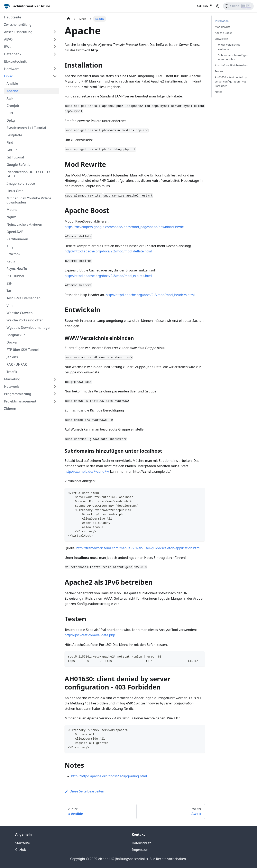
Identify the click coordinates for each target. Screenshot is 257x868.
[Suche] (238, 6)
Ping (10, 246)
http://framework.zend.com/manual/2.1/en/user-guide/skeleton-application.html (138, 548)
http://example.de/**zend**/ (87, 471)
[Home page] (68, 19)
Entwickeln (221, 39)
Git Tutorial (15, 157)
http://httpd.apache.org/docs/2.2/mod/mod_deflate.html (108, 251)
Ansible (12, 84)
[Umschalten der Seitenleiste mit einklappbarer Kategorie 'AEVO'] (55, 39)
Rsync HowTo (17, 269)
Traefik (12, 372)
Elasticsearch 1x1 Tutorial (26, 128)
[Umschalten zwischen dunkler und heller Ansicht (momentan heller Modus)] (217, 6)
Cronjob (13, 106)
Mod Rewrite (223, 27)
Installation (222, 21)
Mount (12, 210)
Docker (12, 342)
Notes (218, 92)
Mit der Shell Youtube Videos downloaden (29, 200)
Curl (10, 113)
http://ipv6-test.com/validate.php (90, 635)
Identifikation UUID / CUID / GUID (28, 174)
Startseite (23, 843)
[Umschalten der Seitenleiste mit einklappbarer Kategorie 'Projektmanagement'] (55, 401)
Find (10, 142)
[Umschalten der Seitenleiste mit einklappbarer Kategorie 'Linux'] (55, 76)
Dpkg (11, 120)
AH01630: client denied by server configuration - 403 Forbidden (231, 81)
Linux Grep (15, 191)
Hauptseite (13, 17)
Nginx (11, 217)
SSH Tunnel (15, 276)
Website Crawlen (20, 313)
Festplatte (14, 135)
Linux (8, 76)
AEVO (8, 39)
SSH (10, 283)
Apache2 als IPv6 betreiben (232, 65)
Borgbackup (16, 335)
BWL (8, 47)
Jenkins (12, 357)
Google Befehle (19, 165)
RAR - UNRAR (17, 364)
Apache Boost (223, 33)
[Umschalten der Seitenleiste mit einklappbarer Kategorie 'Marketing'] (55, 379)
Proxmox (13, 254)
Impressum (141, 850)
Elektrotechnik (15, 61)
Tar (9, 291)
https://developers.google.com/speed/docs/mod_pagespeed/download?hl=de (124, 227)
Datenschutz (141, 843)
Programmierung (18, 394)
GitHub (204, 6)
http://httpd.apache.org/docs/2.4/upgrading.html (109, 776)
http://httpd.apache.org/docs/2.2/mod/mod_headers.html (150, 295)
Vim (10, 305)
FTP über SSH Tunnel (23, 350)
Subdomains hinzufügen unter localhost (233, 57)
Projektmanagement (20, 401)
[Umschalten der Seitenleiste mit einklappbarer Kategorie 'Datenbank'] (55, 54)
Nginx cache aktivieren (24, 224)
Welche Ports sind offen (25, 320)
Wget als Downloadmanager (29, 328)
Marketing (12, 379)
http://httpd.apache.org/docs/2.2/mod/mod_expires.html (108, 276)
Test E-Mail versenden (24, 298)
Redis (11, 261)
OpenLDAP (15, 232)
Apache (12, 91)
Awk (10, 98)
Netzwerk (12, 387)
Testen (219, 71)
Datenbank (13, 54)
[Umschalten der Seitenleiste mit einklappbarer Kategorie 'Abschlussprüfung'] (55, 32)
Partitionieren (17, 239)
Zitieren (10, 409)
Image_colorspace (21, 183)
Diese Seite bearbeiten (84, 791)
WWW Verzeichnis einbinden (229, 47)
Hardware (12, 69)
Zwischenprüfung (18, 25)
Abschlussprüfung (18, 32)
